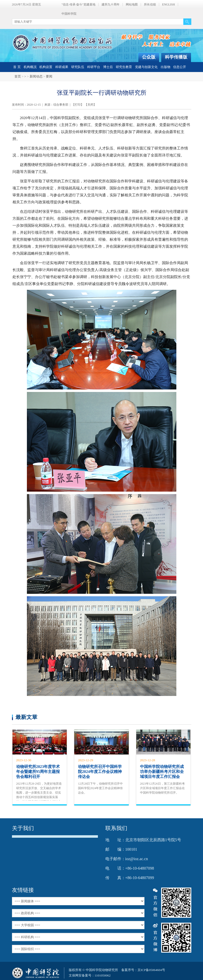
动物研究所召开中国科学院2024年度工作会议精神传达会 (100, 772)
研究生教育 (124, 67)
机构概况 (30, 67)
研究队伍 (78, 67)
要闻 (49, 76)
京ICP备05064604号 (151, 970)
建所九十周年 (111, 5)
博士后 (108, 67)
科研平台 (94, 67)
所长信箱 (150, 5)
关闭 (90, 105)
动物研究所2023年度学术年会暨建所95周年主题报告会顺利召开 (38, 772)
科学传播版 (176, 57)
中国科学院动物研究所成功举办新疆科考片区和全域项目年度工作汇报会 (162, 772)
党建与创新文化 (146, 67)
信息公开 (180, 67)
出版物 (166, 67)
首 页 (17, 67)
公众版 (149, 57)
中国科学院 (69, 14)
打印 (78, 105)
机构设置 (46, 67)
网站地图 (132, 5)
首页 (18, 76)
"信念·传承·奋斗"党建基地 (78, 5)
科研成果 (62, 67)
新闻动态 (36, 76)
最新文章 (26, 717)
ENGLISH (169, 5)
